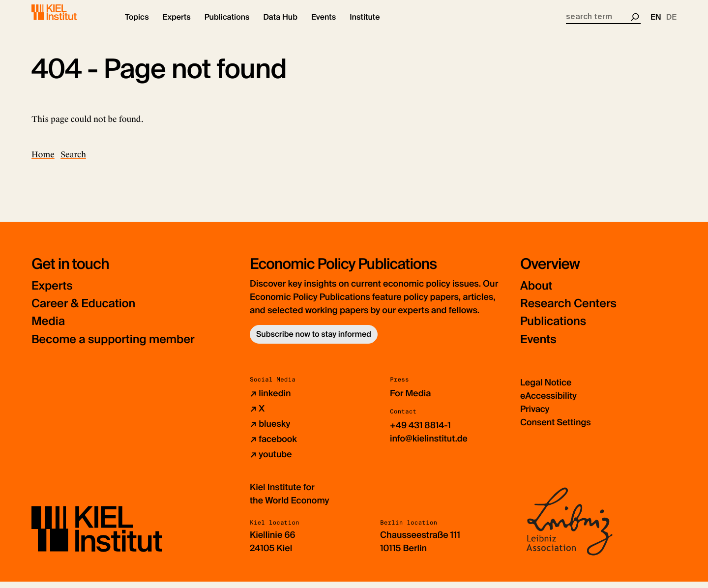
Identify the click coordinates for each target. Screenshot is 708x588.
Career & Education (85, 310)
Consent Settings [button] (556, 429)
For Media (411, 400)
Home (43, 162)
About (537, 293)
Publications (554, 328)
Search (73, 162)
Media (49, 328)
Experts (53, 293)
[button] (137, 25)
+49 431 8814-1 (421, 432)
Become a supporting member (115, 346)
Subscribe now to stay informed (314, 341)
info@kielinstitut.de (429, 445)
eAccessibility (549, 402)
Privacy (535, 415)
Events (539, 346)
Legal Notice (546, 389)
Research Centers (570, 310)
